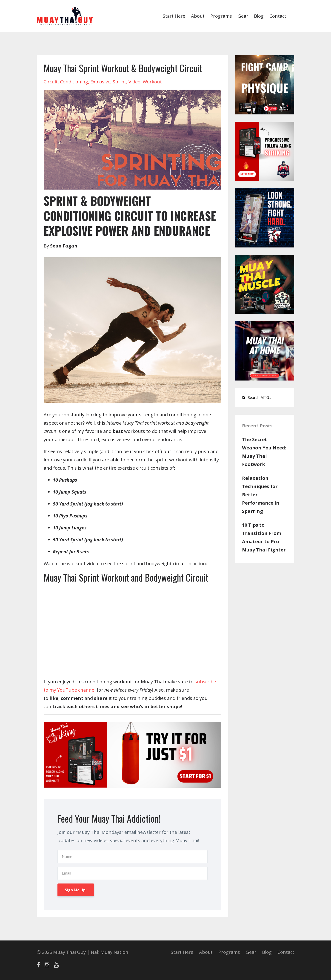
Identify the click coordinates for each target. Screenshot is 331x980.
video (134, 82)
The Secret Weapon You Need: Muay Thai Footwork (264, 452)
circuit (51, 82)
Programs (221, 16)
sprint (119, 82)
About (198, 16)
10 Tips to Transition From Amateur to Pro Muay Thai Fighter (264, 537)
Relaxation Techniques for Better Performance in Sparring (261, 495)
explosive (100, 82)
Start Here (174, 16)
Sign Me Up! (76, 890)
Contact (278, 16)
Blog (259, 16)
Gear (243, 16)
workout (152, 82)
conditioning (74, 82)
